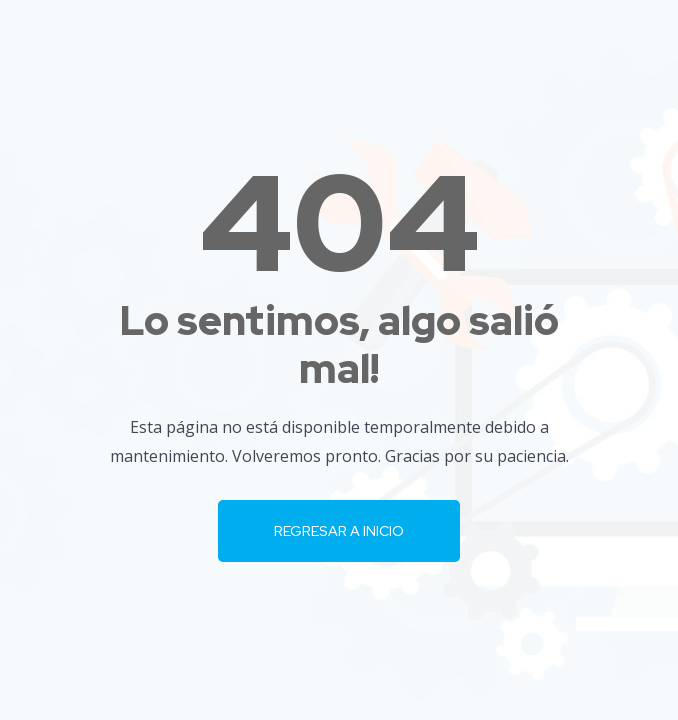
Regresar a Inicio (339, 531)
